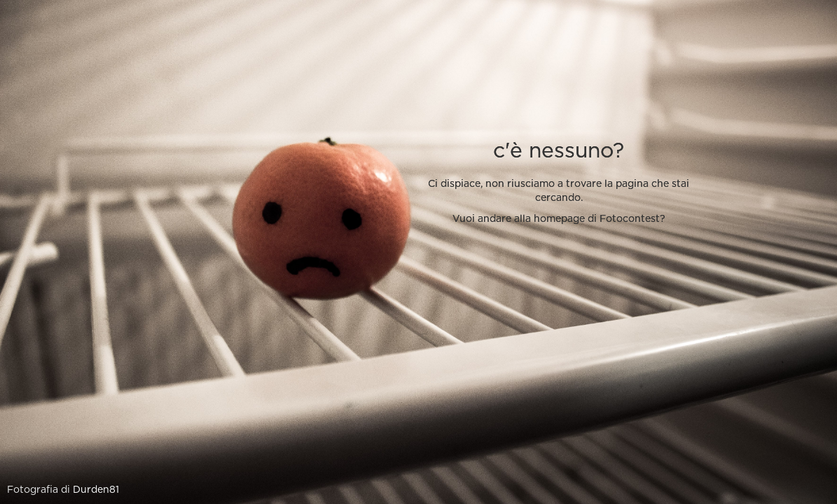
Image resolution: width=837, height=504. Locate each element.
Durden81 (96, 490)
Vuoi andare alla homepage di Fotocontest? (559, 219)
